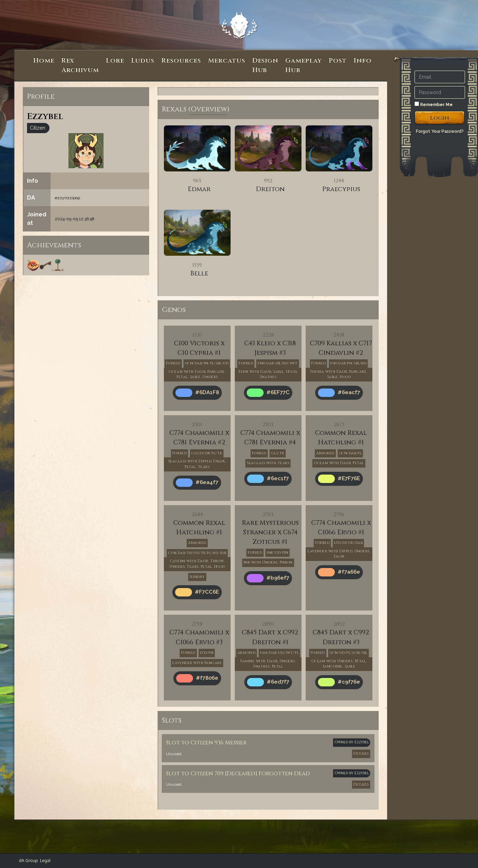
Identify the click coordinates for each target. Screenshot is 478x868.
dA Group (28, 860)
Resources (181, 61)
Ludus (143, 61)
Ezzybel (362, 742)
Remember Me (434, 104)
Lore (115, 61)
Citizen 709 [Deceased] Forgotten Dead (250, 774)
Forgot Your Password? (440, 131)
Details (361, 753)
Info (363, 61)
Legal (45, 860)
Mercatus (227, 61)
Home (44, 61)
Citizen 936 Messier (219, 743)
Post (338, 61)
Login (440, 118)
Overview (209, 109)
